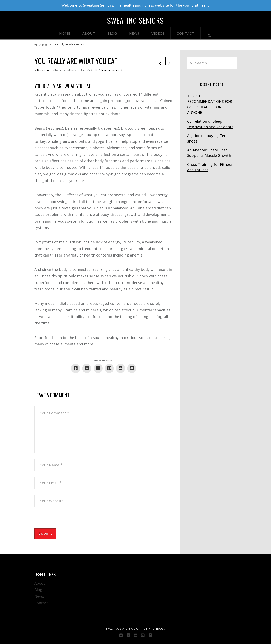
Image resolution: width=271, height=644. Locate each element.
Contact (41, 603)
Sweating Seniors (135, 20)
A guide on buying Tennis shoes (209, 138)
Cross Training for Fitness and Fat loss (210, 167)
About (40, 583)
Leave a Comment (112, 70)
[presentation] (65, 520)
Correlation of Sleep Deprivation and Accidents (210, 124)
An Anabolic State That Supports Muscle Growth (209, 153)
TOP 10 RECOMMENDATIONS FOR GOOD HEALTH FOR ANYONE (210, 104)
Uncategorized (46, 70)
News (39, 596)
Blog (38, 590)
